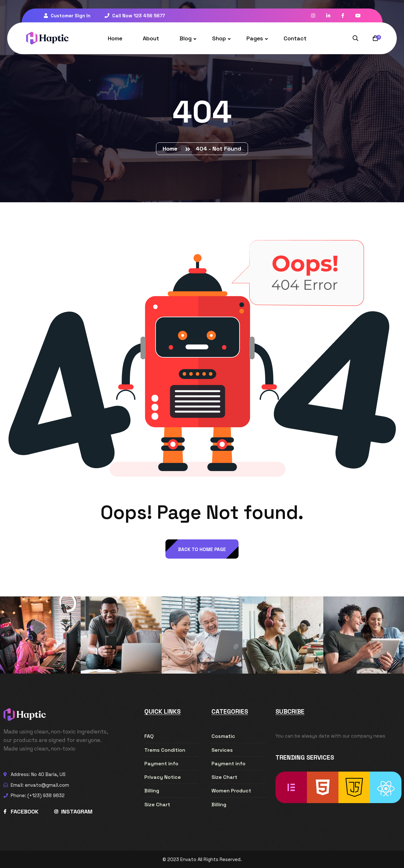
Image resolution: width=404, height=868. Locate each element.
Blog (186, 38)
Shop (219, 38)
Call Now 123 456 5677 (135, 16)
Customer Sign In (67, 16)
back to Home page (202, 549)
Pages (255, 38)
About (151, 38)
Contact (295, 38)
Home (115, 38)
